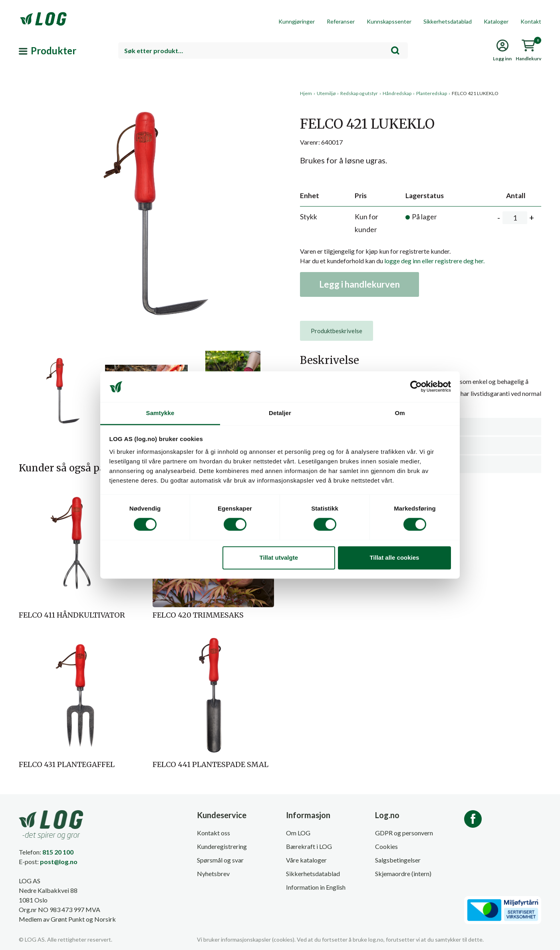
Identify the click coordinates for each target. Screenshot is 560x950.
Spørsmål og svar (220, 860)
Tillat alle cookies (394, 557)
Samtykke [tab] (160, 413)
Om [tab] (400, 413)
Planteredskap (432, 93)
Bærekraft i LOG (309, 846)
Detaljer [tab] (280, 413)
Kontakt (531, 21)
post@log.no (59, 862)
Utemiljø (326, 93)
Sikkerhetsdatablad (448, 21)
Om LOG (298, 833)
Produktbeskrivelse (337, 331)
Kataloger (496, 21)
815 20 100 (58, 852)
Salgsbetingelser (398, 860)
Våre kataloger (306, 860)
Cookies (386, 846)
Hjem (306, 93)
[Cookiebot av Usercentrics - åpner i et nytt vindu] (416, 387)
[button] (146, 163)
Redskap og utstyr (359, 93)
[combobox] (263, 51)
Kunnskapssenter (389, 21)
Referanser (341, 21)
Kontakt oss (213, 833)
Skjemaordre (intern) (403, 873)
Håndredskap (397, 93)
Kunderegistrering (222, 846)
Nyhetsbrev (213, 873)
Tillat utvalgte (279, 557)
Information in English (316, 887)
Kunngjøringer (297, 21)
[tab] (337, 331)
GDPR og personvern (404, 833)
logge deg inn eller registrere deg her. (434, 261)
